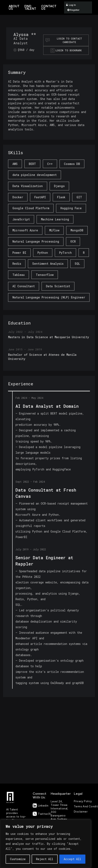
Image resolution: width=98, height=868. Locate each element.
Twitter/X (40, 814)
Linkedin (40, 805)
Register (73, 10)
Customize (18, 859)
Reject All (45, 859)
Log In (71, 5)
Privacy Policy (83, 801)
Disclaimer (81, 812)
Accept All (72, 859)
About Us (14, 7)
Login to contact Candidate (64, 40)
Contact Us (49, 7)
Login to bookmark (69, 50)
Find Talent (30, 7)
